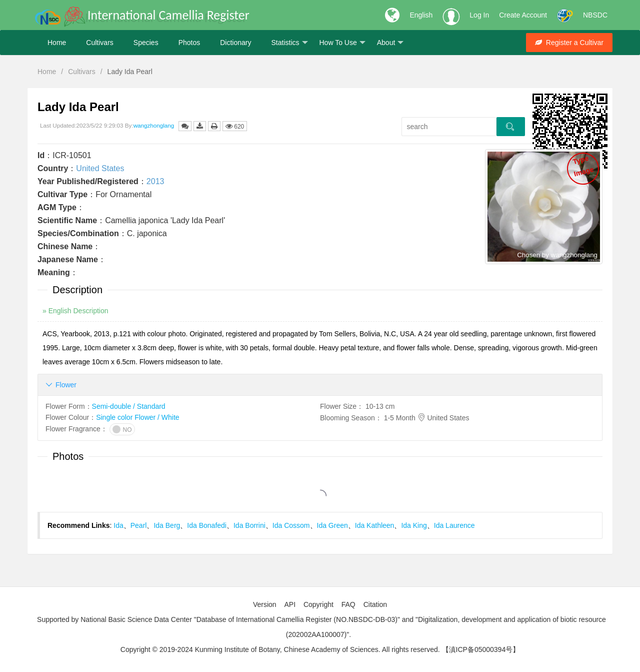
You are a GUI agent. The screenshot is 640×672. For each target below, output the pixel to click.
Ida (118, 525)
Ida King (414, 525)
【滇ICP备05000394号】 (481, 649)
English (421, 15)
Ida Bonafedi (207, 525)
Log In (479, 15)
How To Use (342, 43)
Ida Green (332, 525)
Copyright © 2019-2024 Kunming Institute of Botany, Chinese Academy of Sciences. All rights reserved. (280, 649)
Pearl (139, 525)
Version (265, 604)
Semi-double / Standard (129, 406)
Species (146, 43)
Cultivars (99, 43)
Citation (375, 604)
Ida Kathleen (375, 525)
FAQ (348, 604)
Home (57, 43)
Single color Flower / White (138, 417)
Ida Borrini (249, 525)
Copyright (318, 604)
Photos (189, 43)
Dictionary (235, 43)
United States (100, 168)
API (290, 604)
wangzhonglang (154, 125)
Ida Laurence (454, 525)
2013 (155, 181)
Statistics (289, 43)
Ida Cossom (291, 525)
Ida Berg (167, 525)
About (390, 43)
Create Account (523, 15)
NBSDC (595, 15)
